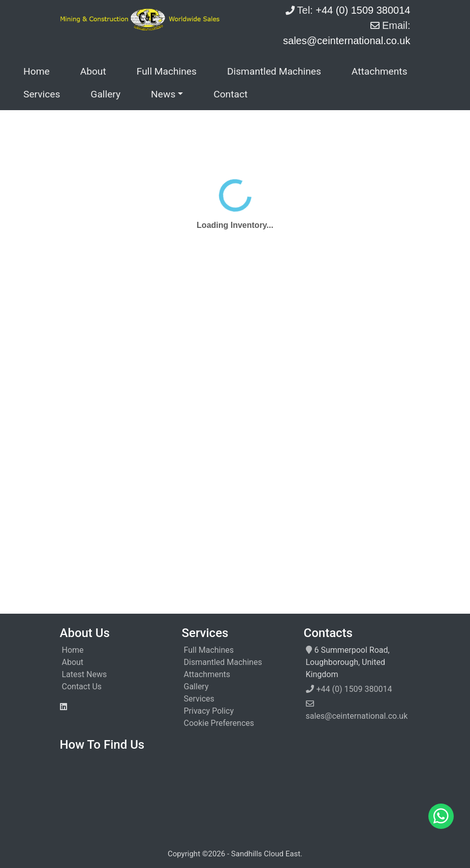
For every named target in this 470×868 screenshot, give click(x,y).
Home (37, 71)
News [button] (163, 94)
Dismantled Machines (274, 71)
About (93, 71)
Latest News (85, 674)
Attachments (380, 71)
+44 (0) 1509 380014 (354, 689)
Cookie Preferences (219, 723)
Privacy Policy (209, 711)
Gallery (105, 94)
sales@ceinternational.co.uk (357, 716)
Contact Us (82, 687)
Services (42, 94)
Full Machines (167, 71)
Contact (230, 94)
